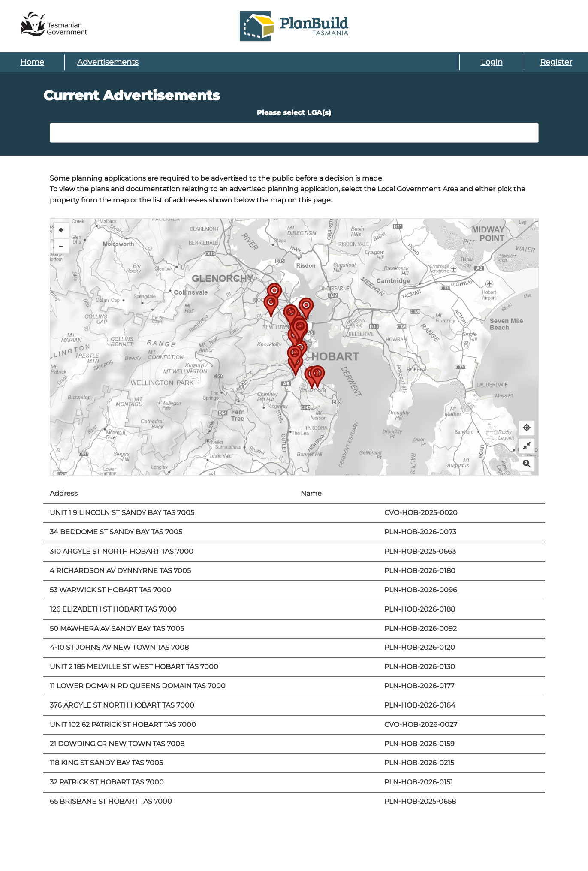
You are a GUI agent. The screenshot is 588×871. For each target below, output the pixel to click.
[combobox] (294, 133)
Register (556, 62)
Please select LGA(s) (294, 113)
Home (32, 62)
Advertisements (108, 62)
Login (492, 62)
